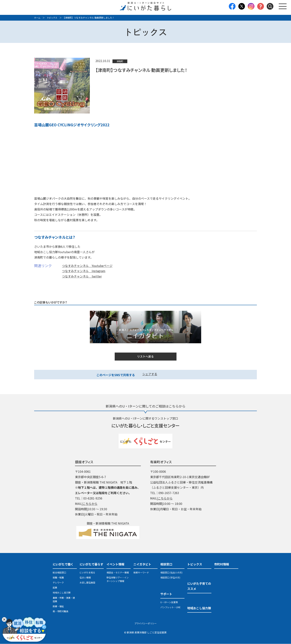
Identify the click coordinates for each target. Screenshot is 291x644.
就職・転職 (58, 578)
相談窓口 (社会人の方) (171, 573)
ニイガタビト (142, 564)
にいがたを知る (87, 573)
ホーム (37, 18)
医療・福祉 (58, 606)
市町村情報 (222, 564)
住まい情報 (85, 578)
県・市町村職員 (61, 612)
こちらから (90, 504)
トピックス (53, 18)
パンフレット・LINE (170, 607)
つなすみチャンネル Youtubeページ (87, 265)
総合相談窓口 (59, 573)
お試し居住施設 (87, 583)
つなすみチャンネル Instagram (84, 271)
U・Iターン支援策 (169, 602)
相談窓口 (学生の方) (170, 578)
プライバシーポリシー (145, 624)
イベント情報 (115, 564)
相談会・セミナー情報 (118, 573)
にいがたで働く (63, 564)
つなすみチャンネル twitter (82, 276)
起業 (55, 588)
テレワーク (58, 583)
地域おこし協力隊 (62, 593)
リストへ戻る (145, 357)
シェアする (150, 374)
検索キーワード (141, 573)
